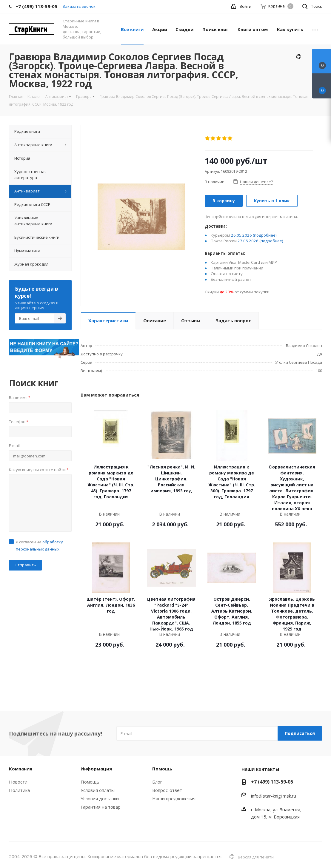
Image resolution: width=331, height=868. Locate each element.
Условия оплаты (98, 790)
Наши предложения (174, 798)
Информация (96, 769)
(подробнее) (265, 235)
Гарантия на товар (101, 807)
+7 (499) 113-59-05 (272, 782)
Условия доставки (100, 798)
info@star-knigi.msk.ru (274, 796)
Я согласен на (39, 545)
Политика (19, 790)
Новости (18, 782)
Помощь (90, 782)
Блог (157, 782)
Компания (21, 769)
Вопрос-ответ (167, 790)
